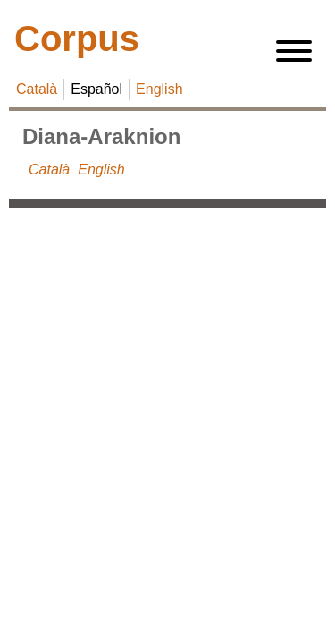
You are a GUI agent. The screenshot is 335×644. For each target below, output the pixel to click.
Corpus (77, 38)
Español (96, 89)
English (159, 89)
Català (37, 89)
